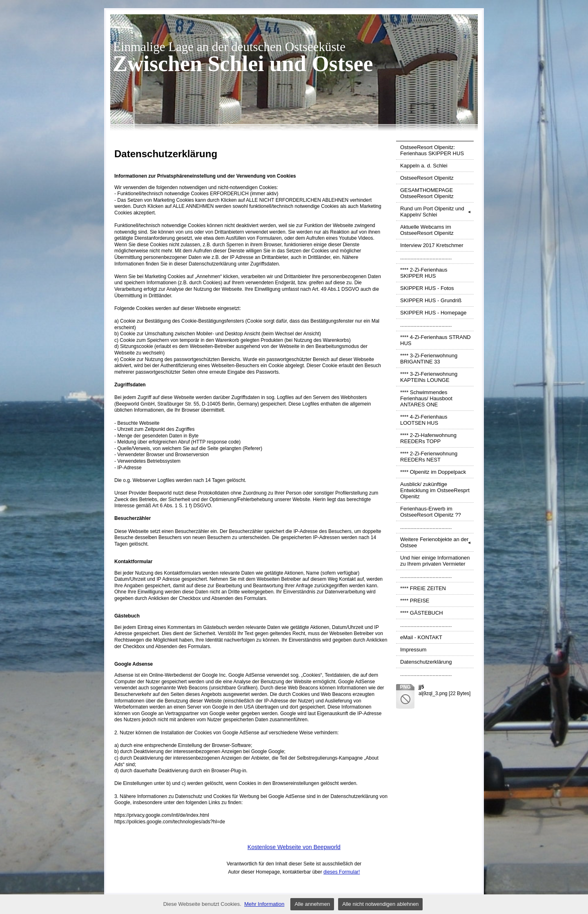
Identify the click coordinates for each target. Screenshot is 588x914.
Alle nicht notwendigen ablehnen (380, 904)
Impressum (413, 650)
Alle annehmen (312, 904)
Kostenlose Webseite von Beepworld (294, 847)
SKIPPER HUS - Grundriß (431, 300)
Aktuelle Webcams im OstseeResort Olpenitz (427, 230)
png (405, 687)
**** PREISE (415, 601)
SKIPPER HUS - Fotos (427, 288)
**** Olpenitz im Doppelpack (433, 472)
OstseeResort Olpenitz (427, 178)
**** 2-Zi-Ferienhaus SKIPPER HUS (424, 273)
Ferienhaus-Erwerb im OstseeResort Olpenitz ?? (431, 512)
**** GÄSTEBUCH (422, 613)
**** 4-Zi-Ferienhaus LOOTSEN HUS (424, 420)
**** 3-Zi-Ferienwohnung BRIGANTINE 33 (429, 359)
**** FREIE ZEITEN (423, 588)
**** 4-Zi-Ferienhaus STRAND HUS (435, 340)
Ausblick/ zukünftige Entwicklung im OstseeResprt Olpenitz (435, 490)
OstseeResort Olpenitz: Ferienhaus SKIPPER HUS (432, 150)
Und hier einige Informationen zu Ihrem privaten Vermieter (435, 561)
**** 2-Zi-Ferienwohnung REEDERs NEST (429, 457)
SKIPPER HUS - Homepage (433, 313)
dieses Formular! (342, 872)
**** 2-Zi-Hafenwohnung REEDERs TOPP (428, 438)
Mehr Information (264, 904)
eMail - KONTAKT (421, 637)
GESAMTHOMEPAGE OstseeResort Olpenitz (427, 193)
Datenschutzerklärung (426, 662)
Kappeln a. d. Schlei (424, 166)
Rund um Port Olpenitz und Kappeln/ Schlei (437, 212)
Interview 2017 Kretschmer (432, 245)
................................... (426, 257)
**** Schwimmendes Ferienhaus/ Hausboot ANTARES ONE (426, 398)
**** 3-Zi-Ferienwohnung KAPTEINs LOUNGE (429, 377)
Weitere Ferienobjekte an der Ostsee (437, 542)
